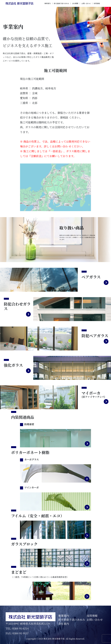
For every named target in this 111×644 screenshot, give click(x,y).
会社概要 (75, 3)
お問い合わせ (86, 3)
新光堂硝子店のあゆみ (61, 3)
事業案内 (48, 3)
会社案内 (64, 624)
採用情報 (97, 3)
